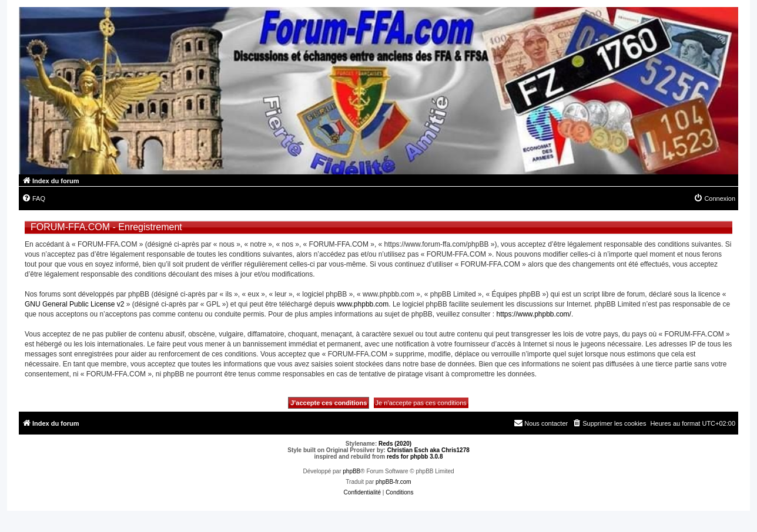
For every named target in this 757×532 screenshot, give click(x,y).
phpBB (351, 471)
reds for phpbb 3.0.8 (415, 457)
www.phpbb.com (363, 304)
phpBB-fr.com (393, 482)
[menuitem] (34, 198)
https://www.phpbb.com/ (533, 314)
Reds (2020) (395, 444)
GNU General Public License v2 (74, 304)
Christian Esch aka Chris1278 (428, 450)
